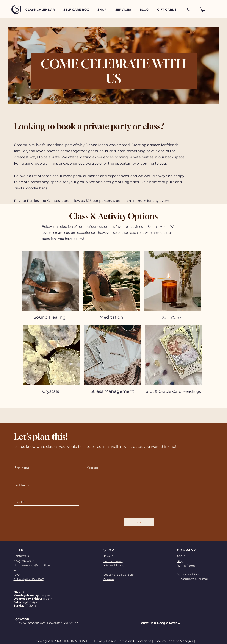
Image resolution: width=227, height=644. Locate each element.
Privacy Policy (105, 641)
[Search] (189, 9)
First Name (22, 468)
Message (92, 468)
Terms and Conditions (135, 641)
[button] (203, 9)
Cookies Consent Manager (173, 641)
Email (18, 502)
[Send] (139, 522)
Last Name (22, 485)
